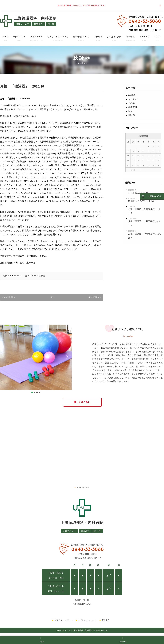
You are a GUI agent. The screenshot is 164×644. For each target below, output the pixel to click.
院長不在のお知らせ (138, 193)
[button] (4, 357)
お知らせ (133, 99)
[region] (36, 359)
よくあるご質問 (114, 38)
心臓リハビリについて (58, 38)
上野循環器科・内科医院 (35, 18)
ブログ (158, 38)
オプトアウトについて (87, 620)
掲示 (130, 111)
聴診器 (42, 276)
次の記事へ (10, 297)
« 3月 (133, 170)
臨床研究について (81, 38)
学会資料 (133, 107)
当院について (19, 38)
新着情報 (130, 38)
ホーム (5, 38)
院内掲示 (106, 620)
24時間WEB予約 (151, 196)
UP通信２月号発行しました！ (143, 201)
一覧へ (52, 297)
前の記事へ (94, 297)
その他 (131, 103)
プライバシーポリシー (64, 620)
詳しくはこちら (82, 402)
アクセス (98, 38)
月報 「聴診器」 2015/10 (22, 86)
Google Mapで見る (82, 487)
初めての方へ (37, 38)
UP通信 (132, 95)
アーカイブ (145, 38)
